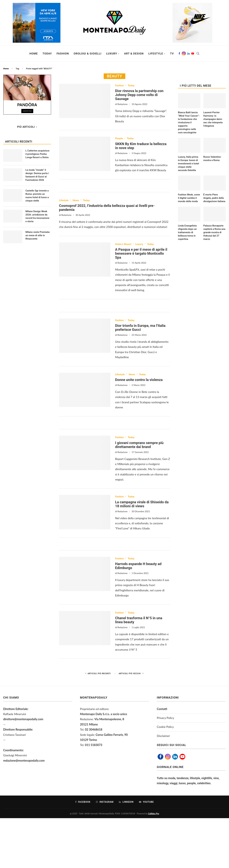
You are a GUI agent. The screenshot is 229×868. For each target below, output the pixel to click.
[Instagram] (184, 54)
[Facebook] (179, 54)
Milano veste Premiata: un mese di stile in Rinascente (38, 235)
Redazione (123, 104)
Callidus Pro (154, 813)
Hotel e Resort (123, 244)
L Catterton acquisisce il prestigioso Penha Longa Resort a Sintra (37, 154)
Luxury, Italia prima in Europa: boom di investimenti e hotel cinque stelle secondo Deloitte (188, 164)
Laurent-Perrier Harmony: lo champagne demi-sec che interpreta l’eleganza (213, 119)
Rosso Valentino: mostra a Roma (212, 159)
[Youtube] (193, 54)
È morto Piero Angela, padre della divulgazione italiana (214, 198)
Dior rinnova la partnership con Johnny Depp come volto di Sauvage (139, 95)
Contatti (162, 709)
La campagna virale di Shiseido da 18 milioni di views (142, 504)
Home (34, 54)
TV (172, 54)
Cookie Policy (165, 727)
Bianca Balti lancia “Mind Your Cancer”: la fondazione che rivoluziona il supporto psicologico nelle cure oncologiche (189, 122)
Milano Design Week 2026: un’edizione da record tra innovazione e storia (37, 216)
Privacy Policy (165, 718)
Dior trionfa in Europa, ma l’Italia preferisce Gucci (140, 328)
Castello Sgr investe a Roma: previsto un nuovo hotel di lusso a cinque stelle (37, 196)
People (119, 138)
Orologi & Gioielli (88, 54)
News (76, 200)
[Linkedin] (189, 54)
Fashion (63, 54)
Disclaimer (163, 736)
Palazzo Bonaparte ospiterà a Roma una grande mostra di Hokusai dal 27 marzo (214, 232)
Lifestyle (156, 54)
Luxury (112, 54)
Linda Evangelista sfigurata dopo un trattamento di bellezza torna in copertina (187, 232)
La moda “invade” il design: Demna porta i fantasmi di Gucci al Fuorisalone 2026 (37, 175)
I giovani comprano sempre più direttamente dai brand (139, 445)
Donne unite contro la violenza (139, 380)
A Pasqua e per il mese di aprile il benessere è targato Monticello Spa (141, 253)
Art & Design (134, 54)
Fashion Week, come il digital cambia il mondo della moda (189, 198)
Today (47, 54)
